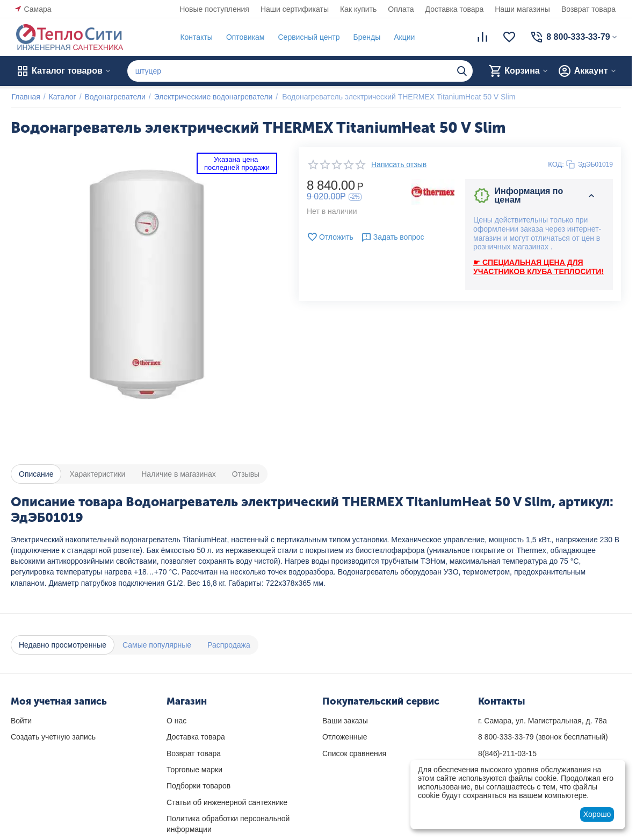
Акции (404, 37)
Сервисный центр (308, 37)
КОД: (556, 164)
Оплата (401, 9)
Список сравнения (354, 753)
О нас (176, 721)
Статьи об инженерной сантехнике (227, 802)
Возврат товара (588, 9)
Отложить (330, 237)
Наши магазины (522, 9)
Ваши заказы (345, 721)
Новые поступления (214, 9)
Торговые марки (194, 770)
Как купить (358, 9)
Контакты (196, 37)
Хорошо (597, 814)
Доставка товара (455, 9)
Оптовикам (244, 37)
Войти (21, 721)
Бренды (366, 37)
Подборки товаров (198, 786)
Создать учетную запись (53, 737)
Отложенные (345, 737)
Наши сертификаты (295, 9)
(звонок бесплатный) (543, 737)
